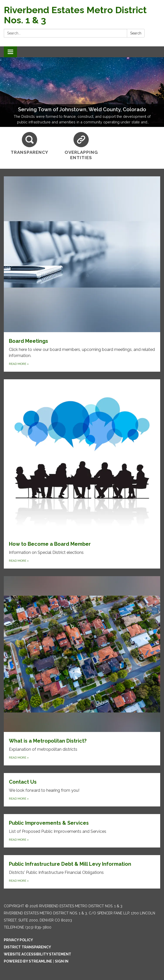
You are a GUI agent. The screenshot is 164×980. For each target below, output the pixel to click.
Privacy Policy (18, 940)
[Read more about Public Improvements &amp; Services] (82, 831)
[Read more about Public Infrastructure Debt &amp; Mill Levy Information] (82, 872)
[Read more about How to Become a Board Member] (82, 474)
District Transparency (27, 947)
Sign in (62, 961)
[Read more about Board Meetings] (82, 274)
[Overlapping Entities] (81, 146)
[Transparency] (30, 144)
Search (136, 33)
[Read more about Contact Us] (82, 790)
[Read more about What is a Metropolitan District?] (82, 671)
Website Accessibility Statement (38, 954)
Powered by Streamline (28, 961)
